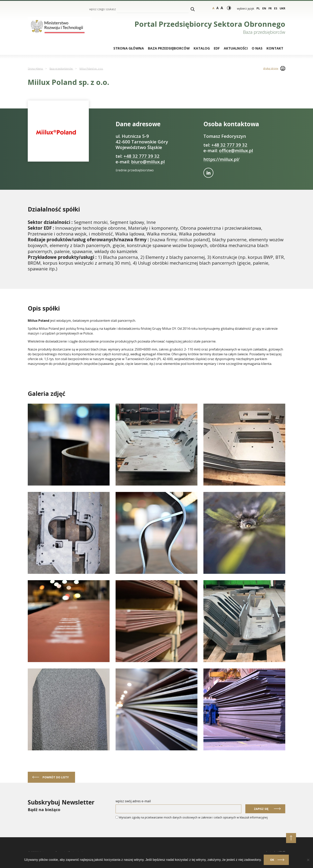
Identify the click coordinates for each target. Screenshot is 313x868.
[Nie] (308, 860)
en (264, 8)
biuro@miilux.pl (148, 162)
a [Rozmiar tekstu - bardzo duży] (222, 8)
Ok (272, 860)
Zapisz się (261, 809)
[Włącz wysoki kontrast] (229, 8)
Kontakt (275, 48)
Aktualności (236, 48)
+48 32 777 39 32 (142, 156)
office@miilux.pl (236, 150)
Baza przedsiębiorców (169, 48)
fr (270, 8)
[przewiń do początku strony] (291, 838)
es (276, 8)
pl (258, 8)
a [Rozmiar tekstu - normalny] (213, 8)
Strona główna (129, 48)
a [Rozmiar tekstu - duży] (217, 8)
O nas (257, 48)
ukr (282, 8)
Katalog (202, 48)
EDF (217, 48)
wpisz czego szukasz (103, 9)
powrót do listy (56, 777)
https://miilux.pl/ (221, 159)
